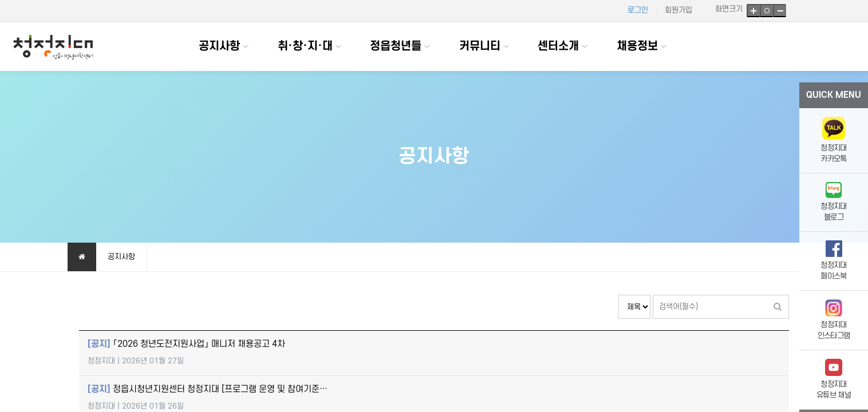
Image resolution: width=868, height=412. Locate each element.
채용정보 (637, 46)
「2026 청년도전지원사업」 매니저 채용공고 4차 (186, 344)
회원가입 (678, 10)
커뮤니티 (480, 46)
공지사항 (219, 46)
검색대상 (619, 295)
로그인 (638, 10)
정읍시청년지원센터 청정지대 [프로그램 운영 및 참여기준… (208, 389)
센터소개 (558, 46)
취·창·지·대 (305, 46)
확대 (753, 11)
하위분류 (246, 47)
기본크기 (766, 11)
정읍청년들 (396, 46)
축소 (780, 11)
